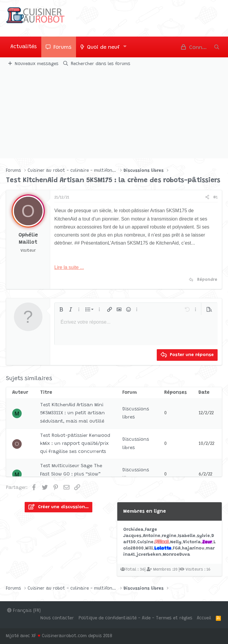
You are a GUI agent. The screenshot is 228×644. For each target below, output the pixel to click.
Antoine (152, 536)
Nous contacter (57, 618)
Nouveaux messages (37, 64)
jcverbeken (149, 555)
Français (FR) (24, 611)
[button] (125, 47)
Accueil (204, 618)
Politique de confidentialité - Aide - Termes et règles (136, 618)
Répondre (207, 280)
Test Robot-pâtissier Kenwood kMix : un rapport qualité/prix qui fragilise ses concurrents (75, 444)
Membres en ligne (145, 511)
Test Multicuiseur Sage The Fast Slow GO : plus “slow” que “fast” (71, 474)
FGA (177, 548)
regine (169, 536)
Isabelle (187, 536)
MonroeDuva (176, 555)
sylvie (203, 536)
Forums (62, 48)
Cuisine (145, 542)
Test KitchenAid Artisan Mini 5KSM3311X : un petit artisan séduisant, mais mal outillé (72, 413)
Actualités (24, 47)
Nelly (176, 542)
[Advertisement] (114, 114)
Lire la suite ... (69, 267)
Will (149, 548)
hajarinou (193, 548)
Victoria (192, 542)
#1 (215, 198)
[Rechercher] (217, 47)
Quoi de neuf (103, 48)
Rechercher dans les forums (101, 64)
